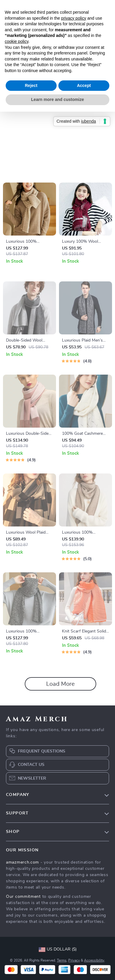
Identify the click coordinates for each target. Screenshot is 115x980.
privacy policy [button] (74, 18)
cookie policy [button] (17, 41)
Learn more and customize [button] (57, 99)
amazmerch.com (22, 862)
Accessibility (94, 960)
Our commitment (23, 897)
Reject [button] (31, 85)
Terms (62, 960)
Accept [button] (84, 85)
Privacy (74, 960)
